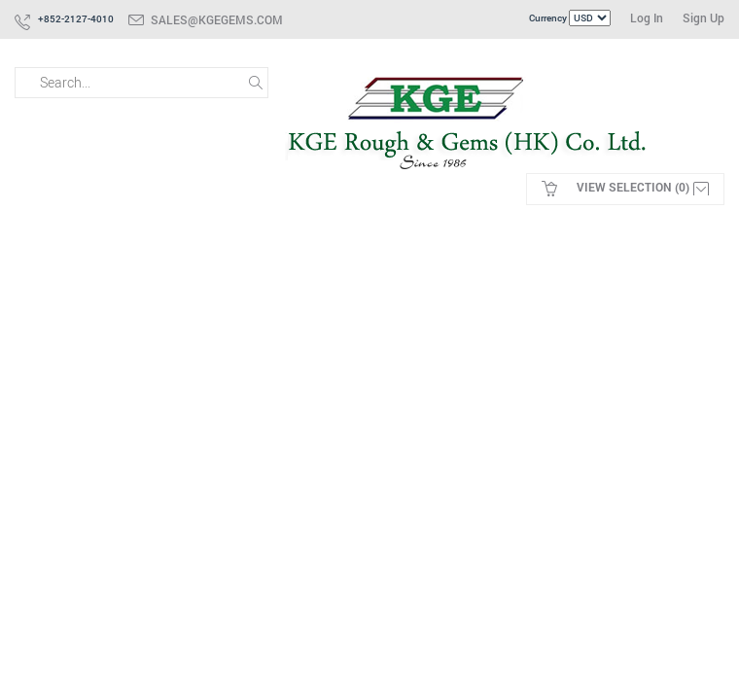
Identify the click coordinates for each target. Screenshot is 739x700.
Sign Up (704, 17)
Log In (647, 17)
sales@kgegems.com (217, 19)
